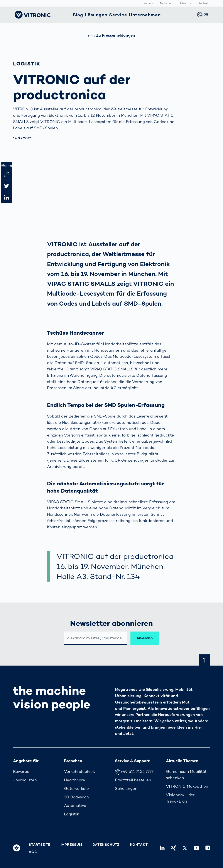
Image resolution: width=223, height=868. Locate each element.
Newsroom (167, 3)
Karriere (148, 3)
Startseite (40, 845)
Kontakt (203, 3)
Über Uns (186, 3)
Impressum (71, 845)
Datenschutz (106, 845)
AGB (33, 852)
